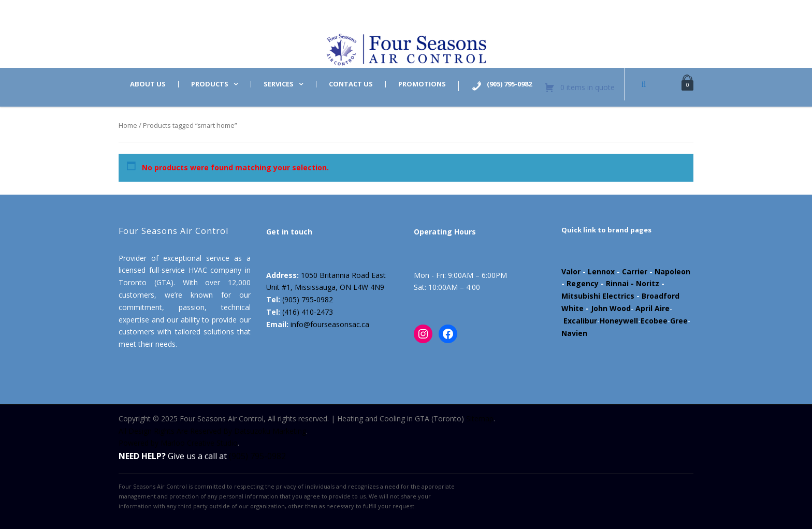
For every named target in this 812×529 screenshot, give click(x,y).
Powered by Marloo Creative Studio (178, 443)
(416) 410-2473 (308, 312)
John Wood (611, 308)
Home (128, 125)
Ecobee (654, 321)
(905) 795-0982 (308, 299)
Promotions (422, 84)
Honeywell (619, 321)
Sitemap (480, 418)
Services (279, 84)
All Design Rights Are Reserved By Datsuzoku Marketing (212, 431)
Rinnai (617, 283)
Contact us (351, 84)
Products (210, 84)
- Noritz (644, 283)
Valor (571, 271)
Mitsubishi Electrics (598, 296)
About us (148, 84)
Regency (583, 283)
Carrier (635, 271)
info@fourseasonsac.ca (330, 324)
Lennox (601, 271)
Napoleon (672, 271)
